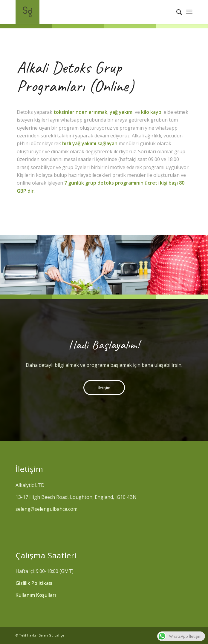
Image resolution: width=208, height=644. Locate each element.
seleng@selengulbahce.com (47, 509)
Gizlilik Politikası (34, 583)
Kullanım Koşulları (36, 595)
